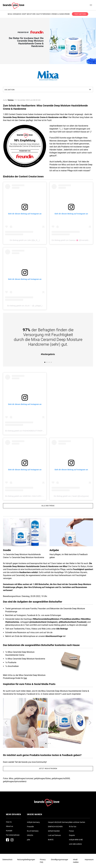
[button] (6, 723)
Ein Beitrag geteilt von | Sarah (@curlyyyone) (71, 496)
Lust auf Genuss (54, 835)
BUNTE (51, 840)
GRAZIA (30, 835)
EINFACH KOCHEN (55, 827)
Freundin (30, 827)
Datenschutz (7, 860)
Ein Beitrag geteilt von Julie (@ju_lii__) (25, 240)
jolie (28, 840)
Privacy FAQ (43, 861)
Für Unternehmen (13, 835)
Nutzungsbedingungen (26, 860)
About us (9, 826)
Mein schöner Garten (77, 822)
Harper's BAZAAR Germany (58, 822)
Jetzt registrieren (48, 768)
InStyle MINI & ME (76, 840)
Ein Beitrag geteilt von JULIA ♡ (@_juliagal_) (25, 306)
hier (25, 678)
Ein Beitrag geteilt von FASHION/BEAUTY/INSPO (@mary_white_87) (32, 431)
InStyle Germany (33, 822)
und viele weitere (75, 844)
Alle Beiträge (48, 506)
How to (9, 822)
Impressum (89, 860)
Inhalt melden (76, 861)
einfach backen (54, 831)
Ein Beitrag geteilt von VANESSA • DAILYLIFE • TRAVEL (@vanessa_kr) (33, 496)
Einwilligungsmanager (60, 860)
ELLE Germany (33, 831)
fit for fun (73, 827)
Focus (71, 831)
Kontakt (9, 831)
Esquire (72, 835)
